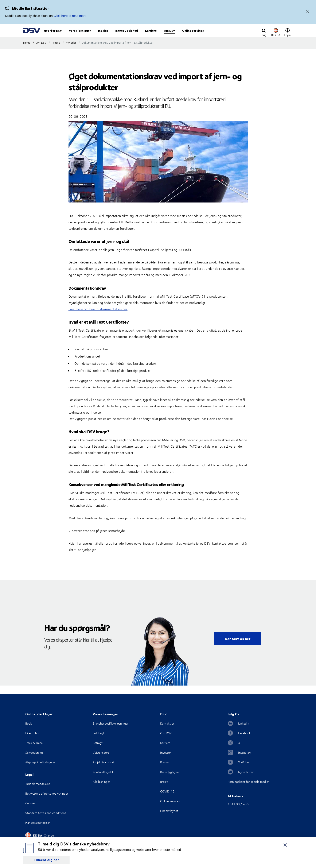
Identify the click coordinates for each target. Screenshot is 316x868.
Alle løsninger (101, 782)
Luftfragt (99, 733)
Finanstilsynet (169, 811)
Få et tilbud (33, 733)
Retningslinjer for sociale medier (248, 782)
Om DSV (166, 733)
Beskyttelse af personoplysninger (47, 793)
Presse (164, 762)
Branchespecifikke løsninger (111, 723)
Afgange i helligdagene (40, 762)
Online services (170, 801)
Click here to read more (70, 16)
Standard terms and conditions (46, 813)
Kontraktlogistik (103, 772)
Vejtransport (101, 753)
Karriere (165, 743)
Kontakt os (167, 723)
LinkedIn (244, 723)
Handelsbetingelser (38, 823)
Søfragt (98, 743)
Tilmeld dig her (46, 860)
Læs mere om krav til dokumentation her (98, 318)
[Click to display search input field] (264, 35)
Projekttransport (104, 762)
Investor (166, 753)
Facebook (244, 733)
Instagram (245, 753)
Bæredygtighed (170, 772)
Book (29, 723)
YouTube (243, 762)
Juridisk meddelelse (38, 784)
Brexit (164, 782)
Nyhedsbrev (246, 772)
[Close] (308, 12)
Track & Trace (34, 743)
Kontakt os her (238, 647)
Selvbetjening (34, 753)
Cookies (30, 803)
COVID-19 (167, 791)
